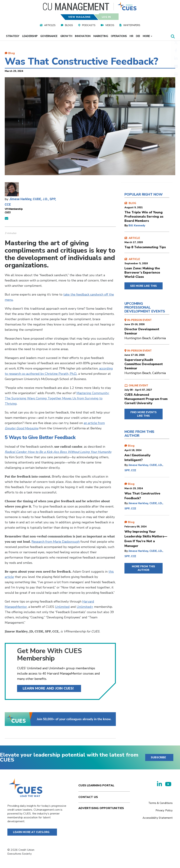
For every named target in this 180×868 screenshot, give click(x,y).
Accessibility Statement (158, 818)
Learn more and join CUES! (48, 688)
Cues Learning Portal (96, 785)
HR (131, 36)
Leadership (30, 36)
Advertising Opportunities (101, 808)
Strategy (13, 36)
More (147, 36)
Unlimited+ (85, 607)
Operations (119, 36)
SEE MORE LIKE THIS (143, 286)
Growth (66, 36)
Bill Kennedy (137, 225)
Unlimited (62, 607)
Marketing (101, 36)
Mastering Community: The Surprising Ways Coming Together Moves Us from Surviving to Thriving (57, 398)
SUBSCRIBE (158, 757)
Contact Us (88, 797)
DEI (138, 36)
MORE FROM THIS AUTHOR (143, 568)
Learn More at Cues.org (31, 832)
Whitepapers (132, 25)
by (126, 225)
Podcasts (89, 25)
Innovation (83, 36)
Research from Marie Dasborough (56, 542)
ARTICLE (147, 243)
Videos (110, 25)
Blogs (69, 25)
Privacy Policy (164, 810)
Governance (49, 36)
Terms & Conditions (160, 803)
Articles (50, 25)
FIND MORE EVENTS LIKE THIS (144, 414)
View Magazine (79, 17)
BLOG (147, 212)
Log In (106, 17)
